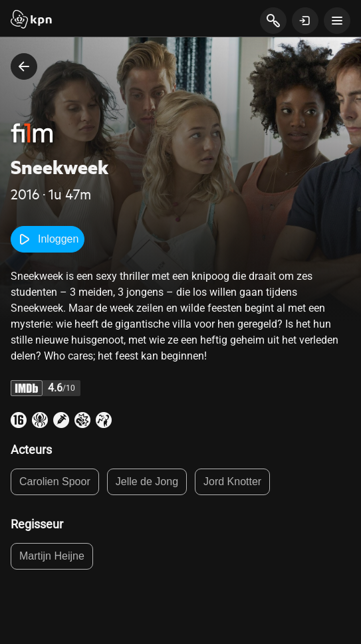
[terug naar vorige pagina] (24, 66)
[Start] (31, 21)
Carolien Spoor (55, 482)
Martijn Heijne (52, 556)
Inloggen (48, 239)
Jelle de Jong (147, 482)
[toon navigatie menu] (337, 21)
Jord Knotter (232, 482)
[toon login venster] (305, 21)
